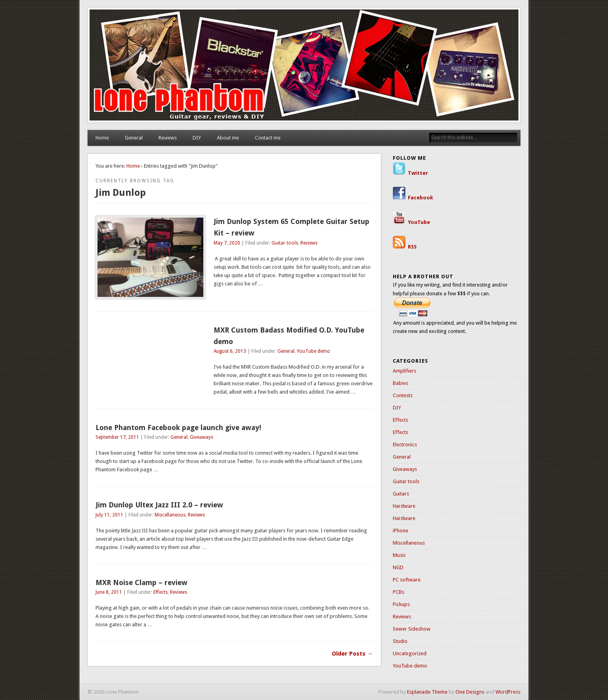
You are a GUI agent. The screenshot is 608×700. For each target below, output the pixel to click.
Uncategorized (410, 653)
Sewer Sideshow (412, 629)
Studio (400, 641)
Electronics (405, 445)
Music (399, 555)
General (134, 138)
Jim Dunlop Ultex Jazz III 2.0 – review (159, 505)
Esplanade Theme (427, 692)
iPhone (401, 531)
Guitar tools (285, 243)
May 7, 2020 (227, 243)
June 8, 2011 (109, 592)
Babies (401, 383)
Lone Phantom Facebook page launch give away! (178, 427)
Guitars (401, 494)
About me (228, 138)
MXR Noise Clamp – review (141, 582)
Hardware (404, 506)
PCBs (399, 592)
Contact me (268, 138)
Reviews (168, 138)
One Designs (470, 692)
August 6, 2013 (230, 351)
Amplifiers (404, 371)
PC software (407, 580)
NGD (398, 567)
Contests (403, 395)
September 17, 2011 (117, 437)
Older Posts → (352, 654)
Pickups (401, 604)
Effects (161, 592)
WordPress (508, 692)
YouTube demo (314, 351)
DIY (197, 138)
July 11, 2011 (109, 515)
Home (102, 138)
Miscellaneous (170, 515)
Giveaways (202, 437)
